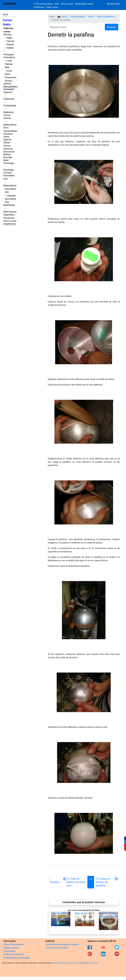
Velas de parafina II (106, 17)
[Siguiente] (107, 882)
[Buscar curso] (74, 27)
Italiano (10, 48)
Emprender (9, 99)
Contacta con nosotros (57, 948)
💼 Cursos (63, 17)
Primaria (8, 173)
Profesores (39, 7)
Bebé (6, 160)
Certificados (9, 951)
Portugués (9, 54)
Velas (91, 17)
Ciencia (7, 118)
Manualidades (10, 87)
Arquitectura (10, 224)
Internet (7, 84)
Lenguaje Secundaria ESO (10, 199)
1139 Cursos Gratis (43, 4)
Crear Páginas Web (9, 64)
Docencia (8, 149)
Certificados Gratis (84, 4)
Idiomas (7, 34)
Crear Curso (52, 7)
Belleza (7, 154)
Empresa (8, 92)
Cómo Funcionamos (13, 944)
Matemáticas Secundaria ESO (10, 189)
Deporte (7, 140)
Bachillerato (9, 205)
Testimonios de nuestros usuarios (62, 944)
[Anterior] (74, 882)
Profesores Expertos (13, 954)
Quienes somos (11, 948)
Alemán (10, 44)
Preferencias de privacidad (17, 958)
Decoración (9, 152)
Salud (6, 137)
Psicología (9, 163)
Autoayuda (9, 89)
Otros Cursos (10, 221)
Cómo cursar (67, 4)
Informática (9, 57)
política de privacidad (75, 963)
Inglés (10, 38)
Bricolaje (8, 157)
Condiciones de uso (59, 963)
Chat (56, 4)
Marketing (8, 112)
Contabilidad (10, 106)
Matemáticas (10, 125)
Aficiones (8, 134)
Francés (10, 41)
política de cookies (91, 963)
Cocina (7, 115)
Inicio (5, 14)
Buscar (112, 27)
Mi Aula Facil (113, 4)
